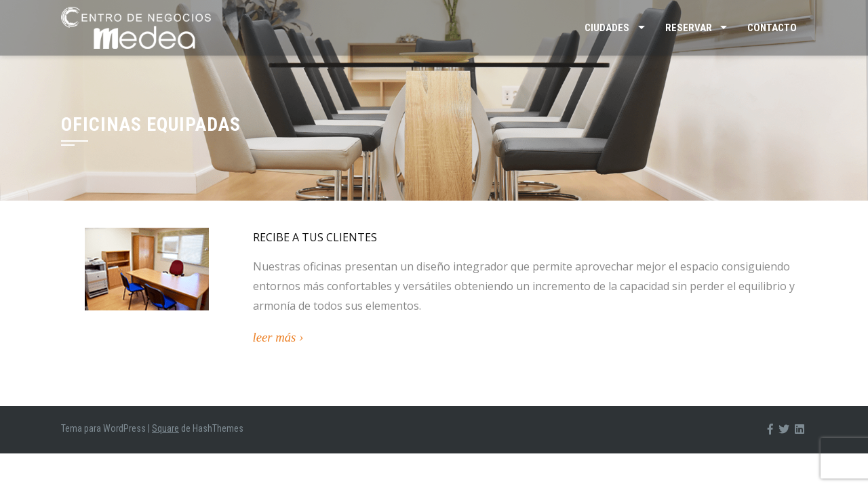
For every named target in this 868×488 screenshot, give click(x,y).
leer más (275, 337)
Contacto (772, 28)
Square (165, 428)
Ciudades (607, 28)
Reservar (689, 28)
